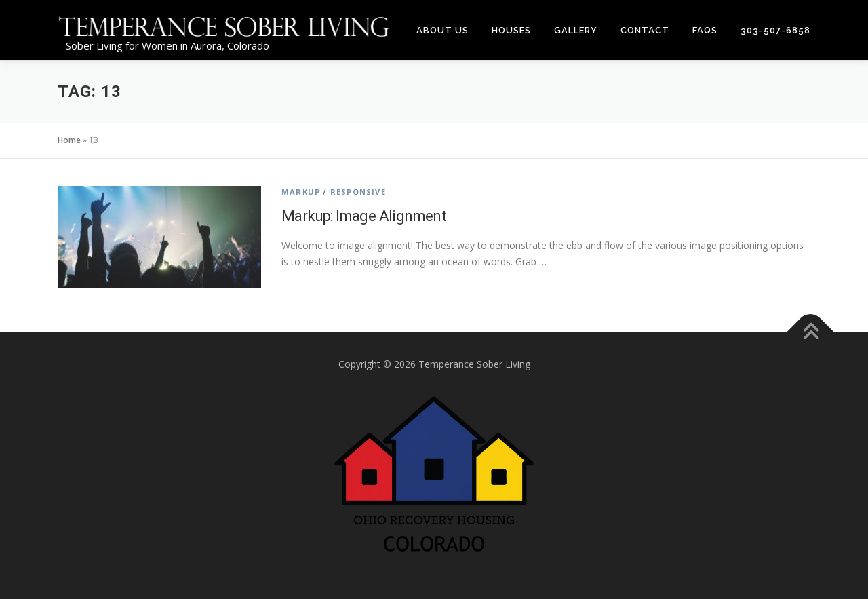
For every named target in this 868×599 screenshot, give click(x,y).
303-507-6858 (775, 30)
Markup (301, 192)
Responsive (358, 192)
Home (69, 140)
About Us (442, 30)
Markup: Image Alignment (364, 216)
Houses (511, 30)
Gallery (576, 30)
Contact (645, 30)
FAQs (705, 30)
